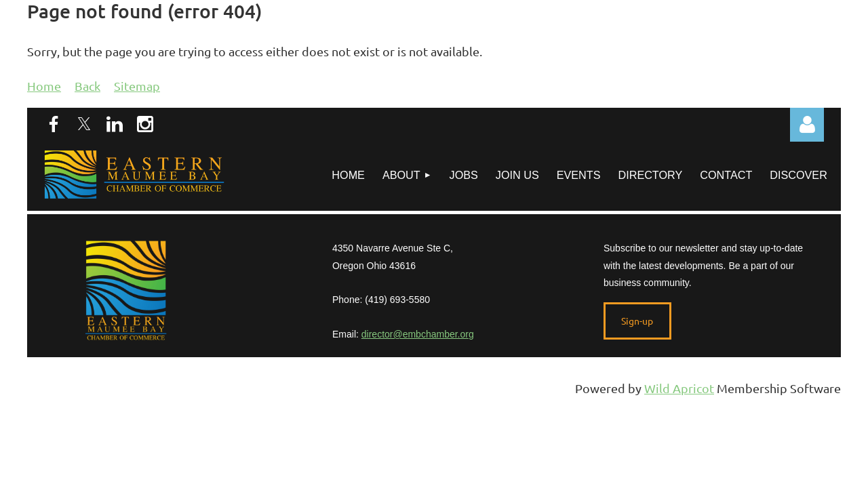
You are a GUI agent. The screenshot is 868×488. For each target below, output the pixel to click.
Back (87, 86)
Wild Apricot (679, 388)
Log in (807, 125)
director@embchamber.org (418, 334)
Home (44, 86)
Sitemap (137, 86)
